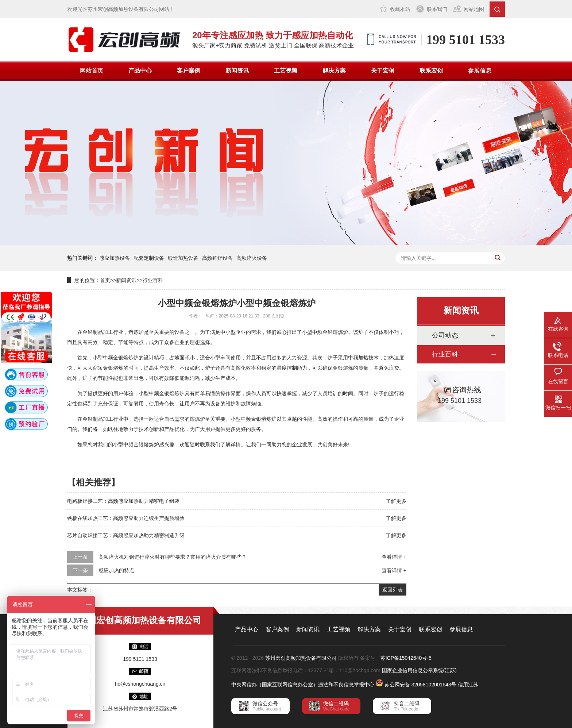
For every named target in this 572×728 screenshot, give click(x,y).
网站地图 (474, 9)
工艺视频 (286, 71)
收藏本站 (400, 9)
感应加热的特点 (116, 570)
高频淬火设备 (252, 258)
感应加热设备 (115, 258)
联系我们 (437, 9)
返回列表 (393, 590)
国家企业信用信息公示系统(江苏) (419, 670)
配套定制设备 (149, 258)
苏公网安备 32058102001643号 (420, 685)
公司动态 (445, 335)
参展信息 (480, 71)
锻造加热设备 (183, 258)
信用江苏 (468, 685)
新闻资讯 (237, 71)
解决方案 (334, 71)
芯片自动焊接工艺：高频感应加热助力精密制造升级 (126, 535)
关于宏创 (383, 71)
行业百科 (153, 280)
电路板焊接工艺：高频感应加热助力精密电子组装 (123, 501)
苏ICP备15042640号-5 (406, 658)
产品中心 (140, 71)
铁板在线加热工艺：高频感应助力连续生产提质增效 (126, 518)
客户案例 (189, 71)
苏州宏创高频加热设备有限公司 (301, 658)
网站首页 (92, 71)
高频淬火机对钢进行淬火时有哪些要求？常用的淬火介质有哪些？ (173, 557)
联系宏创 (431, 71)
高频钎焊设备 (217, 258)
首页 (105, 280)
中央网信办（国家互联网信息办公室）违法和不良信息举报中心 (303, 685)
